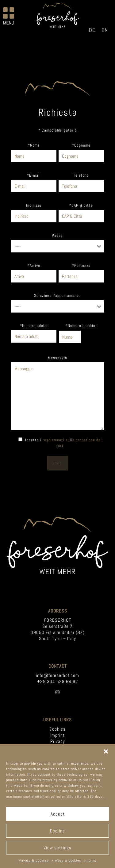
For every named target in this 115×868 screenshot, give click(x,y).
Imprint (90, 860)
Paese (57, 235)
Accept (58, 814)
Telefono (81, 175)
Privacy (58, 741)
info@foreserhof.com (57, 675)
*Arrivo (34, 265)
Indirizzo (34, 205)
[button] (106, 751)
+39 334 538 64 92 (57, 681)
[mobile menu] (9, 16)
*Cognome (81, 145)
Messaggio (57, 358)
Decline (57, 831)
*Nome (34, 145)
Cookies (57, 729)
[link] (57, 546)
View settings (57, 848)
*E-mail (34, 175)
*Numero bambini (81, 326)
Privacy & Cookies (34, 860)
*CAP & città (81, 205)
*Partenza (81, 265)
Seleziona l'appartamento (57, 296)
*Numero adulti (34, 326)
